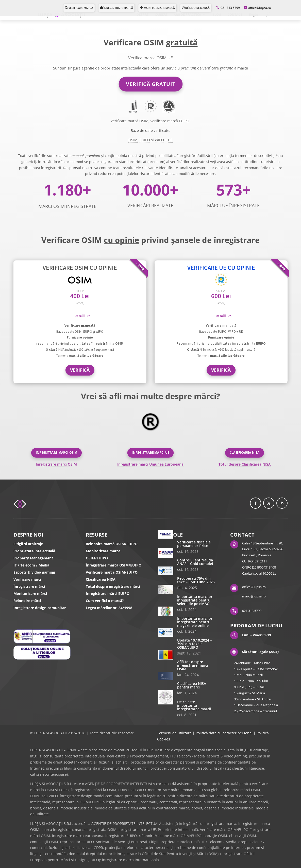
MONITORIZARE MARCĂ (157, 8)
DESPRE (143, 15)
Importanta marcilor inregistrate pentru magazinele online (195, 622)
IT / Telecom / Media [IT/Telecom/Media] (31, 565)
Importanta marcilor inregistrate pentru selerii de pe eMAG (195, 600)
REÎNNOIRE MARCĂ (196, 8)
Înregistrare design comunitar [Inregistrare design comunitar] (40, 608)
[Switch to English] (255, 16)
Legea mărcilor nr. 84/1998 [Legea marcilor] (109, 608)
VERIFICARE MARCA (79, 8)
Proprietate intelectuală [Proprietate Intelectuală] (34, 551)
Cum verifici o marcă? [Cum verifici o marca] (105, 601)
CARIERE (161, 15)
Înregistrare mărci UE (150, 453)
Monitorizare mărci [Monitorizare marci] (30, 594)
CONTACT (235, 15)
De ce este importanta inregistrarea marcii (194, 705)
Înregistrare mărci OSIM (56, 453)
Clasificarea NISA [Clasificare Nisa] (101, 579)
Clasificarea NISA (245, 453)
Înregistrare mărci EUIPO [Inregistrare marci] (108, 594)
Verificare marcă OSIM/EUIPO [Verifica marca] (112, 572)
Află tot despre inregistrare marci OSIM (193, 665)
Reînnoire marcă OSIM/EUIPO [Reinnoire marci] (112, 544)
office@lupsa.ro (254, 587)
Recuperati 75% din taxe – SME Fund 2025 (196, 580)
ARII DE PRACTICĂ (187, 15)
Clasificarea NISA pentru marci (192, 685)
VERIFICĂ (80, 370)
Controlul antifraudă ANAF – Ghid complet (195, 562)
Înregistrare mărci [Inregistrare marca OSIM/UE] (29, 586)
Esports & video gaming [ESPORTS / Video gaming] (34, 572)
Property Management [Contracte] (33, 558)
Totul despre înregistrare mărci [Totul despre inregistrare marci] (113, 586)
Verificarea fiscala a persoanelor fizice (194, 544)
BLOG (217, 15)
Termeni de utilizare (174, 733)
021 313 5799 (230, 8)
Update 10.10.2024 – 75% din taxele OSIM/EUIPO (195, 644)
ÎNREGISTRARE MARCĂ (116, 8)
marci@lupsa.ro (254, 596)
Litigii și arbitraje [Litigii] (28, 544)
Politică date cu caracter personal (224, 733)
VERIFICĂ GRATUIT (151, 84)
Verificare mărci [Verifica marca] (27, 579)
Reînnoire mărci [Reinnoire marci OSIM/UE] (27, 601)
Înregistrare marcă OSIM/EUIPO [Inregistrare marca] (114, 565)
